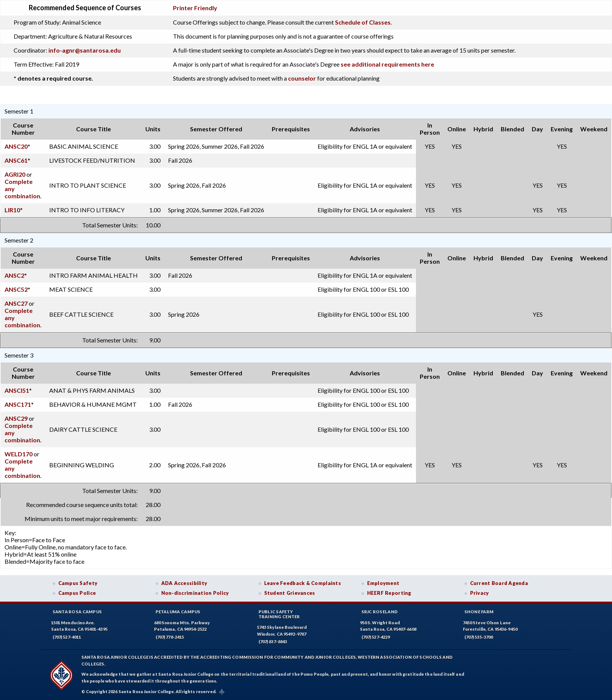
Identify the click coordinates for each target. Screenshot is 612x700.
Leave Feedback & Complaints (303, 583)
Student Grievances (290, 593)
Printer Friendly (195, 8)
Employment (383, 583)
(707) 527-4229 (376, 637)
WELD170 (19, 454)
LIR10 (12, 210)
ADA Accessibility (184, 583)
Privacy (480, 593)
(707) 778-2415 (170, 637)
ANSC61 (16, 160)
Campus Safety (78, 583)
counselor (302, 78)
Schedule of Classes (363, 22)
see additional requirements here (387, 64)
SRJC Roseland (380, 612)
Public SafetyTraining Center (279, 614)
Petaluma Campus (178, 612)
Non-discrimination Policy (195, 593)
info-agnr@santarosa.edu (85, 50)
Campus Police (77, 593)
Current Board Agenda (499, 583)
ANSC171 (18, 404)
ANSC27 (16, 303)
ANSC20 (16, 146)
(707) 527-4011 (67, 637)
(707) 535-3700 (479, 637)
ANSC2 (14, 275)
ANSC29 (16, 418)
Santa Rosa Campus (77, 612)
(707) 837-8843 (273, 642)
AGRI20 (15, 174)
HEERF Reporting (389, 593)
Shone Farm (479, 612)
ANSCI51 (17, 390)
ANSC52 (16, 289)
